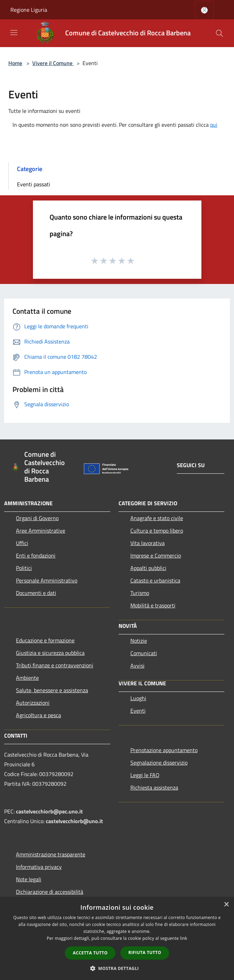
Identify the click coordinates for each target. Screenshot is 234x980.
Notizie (139, 641)
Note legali (29, 879)
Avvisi (137, 666)
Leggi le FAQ (145, 775)
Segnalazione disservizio (159, 763)
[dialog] (117, 939)
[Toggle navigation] (14, 33)
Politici (24, 568)
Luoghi (138, 698)
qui (214, 125)
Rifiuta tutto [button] (145, 952)
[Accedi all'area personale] (204, 10)
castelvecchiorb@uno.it (74, 821)
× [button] (226, 905)
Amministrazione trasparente (51, 854)
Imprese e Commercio (156, 555)
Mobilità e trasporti (153, 605)
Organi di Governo (37, 518)
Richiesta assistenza (154, 787)
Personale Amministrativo (47, 580)
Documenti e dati (36, 593)
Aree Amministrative (41, 531)
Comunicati (144, 653)
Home (15, 63)
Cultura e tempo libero (157, 531)
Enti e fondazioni (36, 555)
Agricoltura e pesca (38, 715)
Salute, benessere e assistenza (52, 690)
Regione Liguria (29, 10)
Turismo (140, 593)
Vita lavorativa (148, 543)
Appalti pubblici (148, 568)
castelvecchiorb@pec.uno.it (49, 811)
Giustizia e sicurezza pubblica (50, 653)
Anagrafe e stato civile (157, 518)
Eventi (138, 711)
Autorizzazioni (33, 703)
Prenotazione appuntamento (164, 750)
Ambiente (27, 678)
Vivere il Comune (53, 63)
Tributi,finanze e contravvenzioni (55, 665)
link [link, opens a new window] (184, 938)
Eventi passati (34, 184)
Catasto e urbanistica (155, 580)
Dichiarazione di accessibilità (50, 892)
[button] (117, 968)
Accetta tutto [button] (90, 953)
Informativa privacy (39, 867)
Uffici (22, 543)
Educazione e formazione (45, 640)
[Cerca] (219, 33)
